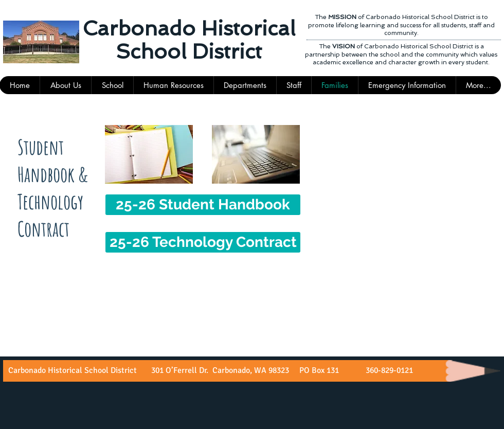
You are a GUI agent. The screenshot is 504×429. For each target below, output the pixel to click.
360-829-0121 (388, 370)
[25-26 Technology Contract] (203, 242)
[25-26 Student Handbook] (203, 205)
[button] (294, 85)
